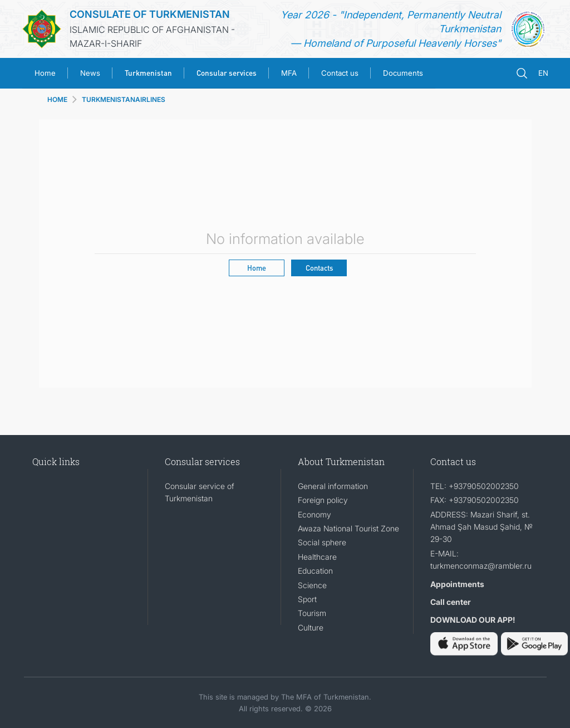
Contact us (340, 73)
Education (315, 571)
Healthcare (317, 557)
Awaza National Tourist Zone (348, 528)
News (90, 73)
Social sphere (322, 542)
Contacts (319, 268)
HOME (57, 99)
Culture (311, 627)
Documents (403, 73)
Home (45, 73)
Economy (315, 514)
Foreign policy (323, 500)
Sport (307, 599)
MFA (289, 73)
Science (312, 585)
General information (333, 486)
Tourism (312, 613)
